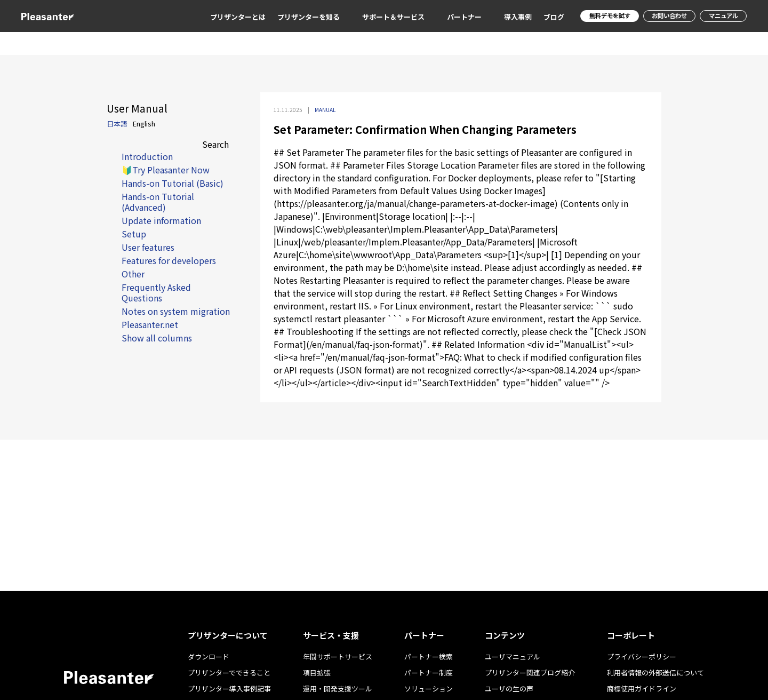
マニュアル (722, 16)
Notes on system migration (176, 311)
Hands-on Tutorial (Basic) (173, 183)
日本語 (117, 124)
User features (148, 247)
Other (133, 274)
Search (215, 144)
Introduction (147, 156)
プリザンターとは (226, 17)
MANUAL (325, 110)
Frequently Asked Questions (156, 292)
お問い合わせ (664, 16)
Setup (134, 234)
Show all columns (157, 338)
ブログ (542, 17)
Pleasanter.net (150, 324)
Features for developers (169, 260)
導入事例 (506, 17)
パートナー (453, 17)
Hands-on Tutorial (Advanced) (158, 202)
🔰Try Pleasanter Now (166, 170)
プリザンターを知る (297, 17)
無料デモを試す (600, 16)
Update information (161, 220)
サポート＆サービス (382, 17)
